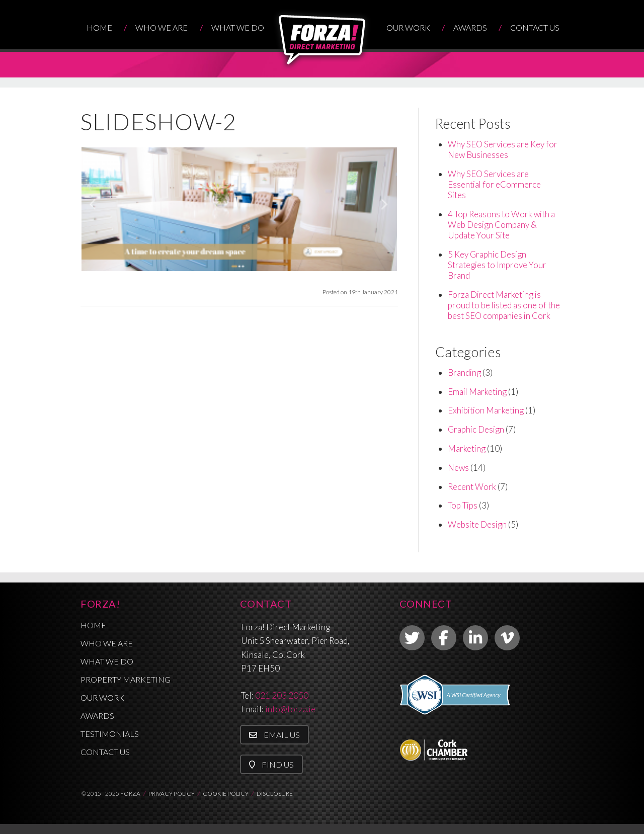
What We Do (238, 27)
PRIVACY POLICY (172, 794)
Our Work (408, 27)
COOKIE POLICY (226, 794)
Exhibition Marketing (486, 410)
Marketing (467, 448)
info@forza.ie (290, 709)
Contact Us (535, 27)
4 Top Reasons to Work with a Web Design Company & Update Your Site (501, 225)
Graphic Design (476, 429)
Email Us (274, 735)
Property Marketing (126, 679)
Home (99, 27)
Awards (470, 27)
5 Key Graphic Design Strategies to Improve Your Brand (497, 265)
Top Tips (463, 505)
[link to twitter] (412, 638)
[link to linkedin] (475, 638)
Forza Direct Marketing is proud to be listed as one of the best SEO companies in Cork (504, 305)
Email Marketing (477, 392)
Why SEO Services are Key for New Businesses (503, 149)
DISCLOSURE (275, 794)
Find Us (271, 764)
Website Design (477, 524)
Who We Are (162, 27)
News (458, 468)
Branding (464, 372)
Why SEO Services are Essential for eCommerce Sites (494, 184)
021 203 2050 (282, 695)
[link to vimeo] (507, 638)
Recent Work (472, 487)
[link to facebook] (444, 638)
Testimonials (110, 734)
